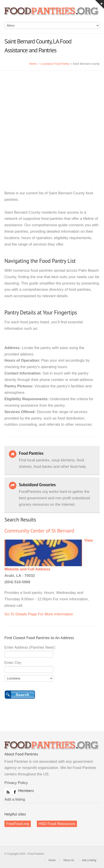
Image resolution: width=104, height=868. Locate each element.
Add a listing (15, 799)
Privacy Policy (16, 783)
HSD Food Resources (57, 824)
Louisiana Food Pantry (55, 64)
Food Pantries (52, 13)
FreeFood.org (18, 824)
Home (33, 64)
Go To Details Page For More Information (39, 614)
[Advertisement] (52, 125)
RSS (7, 791)
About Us (69, 860)
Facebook (14, 791)
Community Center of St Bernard (39, 531)
